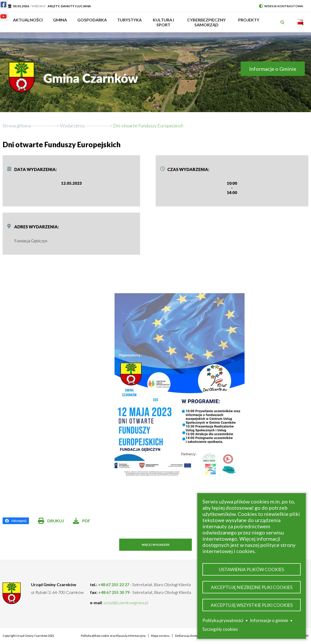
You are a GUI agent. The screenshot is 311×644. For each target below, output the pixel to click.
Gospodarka (92, 22)
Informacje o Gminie (273, 69)
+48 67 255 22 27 (114, 584)
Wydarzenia (72, 126)
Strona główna (17, 126)
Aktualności (28, 20)
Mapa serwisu (160, 636)
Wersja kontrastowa (281, 6)
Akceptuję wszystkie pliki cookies (252, 605)
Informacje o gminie (269, 620)
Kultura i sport (163, 22)
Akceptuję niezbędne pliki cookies (252, 587)
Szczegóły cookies (220, 629)
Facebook (0, 1)
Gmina (62, 22)
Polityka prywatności (223, 620)
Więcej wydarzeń (155, 545)
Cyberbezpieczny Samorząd (206, 22)
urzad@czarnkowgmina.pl (126, 603)
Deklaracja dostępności (191, 636)
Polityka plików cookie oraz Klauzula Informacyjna (113, 636)
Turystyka (129, 22)
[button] (205, 385)
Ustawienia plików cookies (252, 569)
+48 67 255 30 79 (114, 592)
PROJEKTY (249, 22)
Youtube (0, 13)
